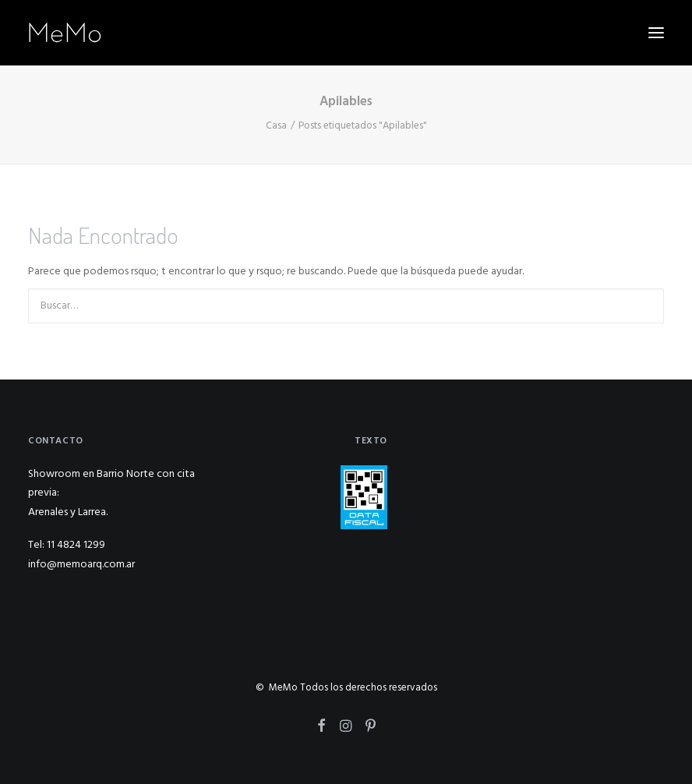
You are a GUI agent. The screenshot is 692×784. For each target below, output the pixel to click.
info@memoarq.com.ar (81, 565)
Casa (276, 126)
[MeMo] (65, 33)
